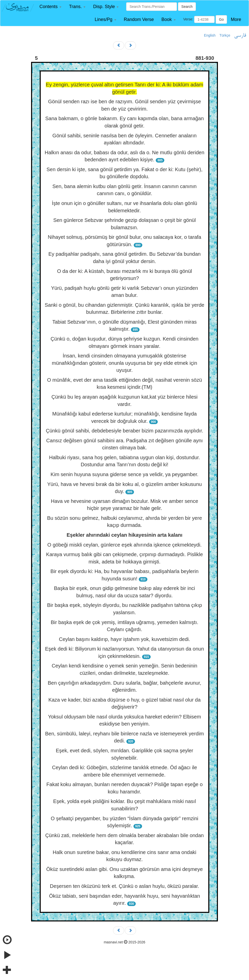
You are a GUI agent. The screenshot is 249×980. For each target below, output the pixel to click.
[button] (50, 7)
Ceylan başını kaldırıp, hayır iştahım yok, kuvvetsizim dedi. (125, 639)
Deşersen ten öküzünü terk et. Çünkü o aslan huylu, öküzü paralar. (124, 886)
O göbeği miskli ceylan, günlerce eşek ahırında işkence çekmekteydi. (124, 545)
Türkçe (225, 35)
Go (221, 19)
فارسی (240, 36)
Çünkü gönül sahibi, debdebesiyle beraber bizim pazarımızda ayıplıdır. (125, 431)
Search (187, 7)
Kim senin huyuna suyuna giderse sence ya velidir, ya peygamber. (125, 474)
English (210, 35)
